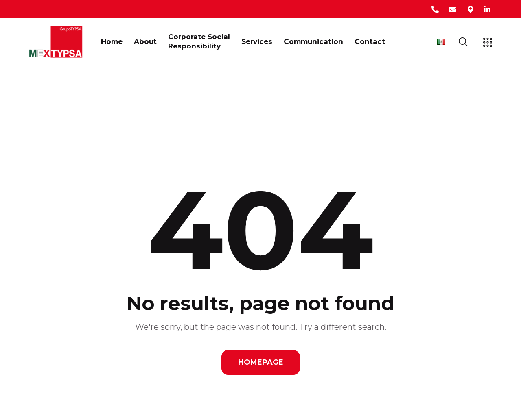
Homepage (261, 362)
